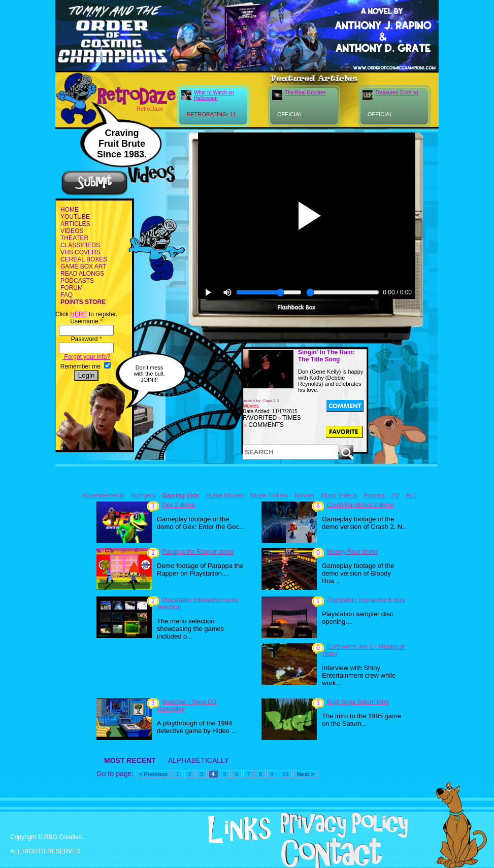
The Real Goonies (305, 93)
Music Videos (339, 495)
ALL (411, 495)
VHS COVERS (80, 252)
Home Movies (225, 495)
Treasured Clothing (397, 93)
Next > (305, 774)
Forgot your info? (86, 357)
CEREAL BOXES (84, 259)
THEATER (74, 238)
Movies (305, 495)
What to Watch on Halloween (214, 95)
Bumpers (143, 495)
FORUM (72, 288)
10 (285, 774)
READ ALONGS (82, 274)
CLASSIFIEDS (80, 245)
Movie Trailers (269, 495)
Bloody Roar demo (352, 552)
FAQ (67, 295)
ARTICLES (75, 224)
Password (87, 339)
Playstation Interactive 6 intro (366, 600)
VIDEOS (72, 231)
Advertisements (103, 495)
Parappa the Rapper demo (198, 552)
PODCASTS (77, 281)
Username (86, 321)
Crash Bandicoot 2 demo (360, 505)
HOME (70, 210)
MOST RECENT (130, 760)
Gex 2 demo (178, 505)
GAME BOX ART (83, 266)
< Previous (153, 774)
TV (395, 495)
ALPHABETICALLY (199, 760)
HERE (78, 314)
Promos (374, 495)
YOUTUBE (75, 217)
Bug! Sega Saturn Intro (358, 702)
